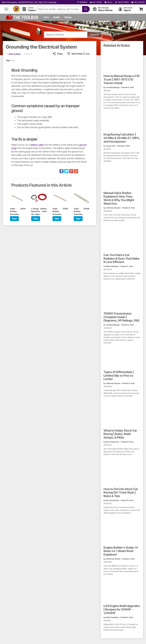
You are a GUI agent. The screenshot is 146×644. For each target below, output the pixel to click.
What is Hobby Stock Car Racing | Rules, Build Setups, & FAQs (120, 434)
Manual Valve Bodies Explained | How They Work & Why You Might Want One (119, 198)
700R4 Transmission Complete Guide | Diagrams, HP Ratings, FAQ (121, 317)
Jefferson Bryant (113, 208)
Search (94, 35)
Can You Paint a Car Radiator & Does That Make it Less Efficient (121, 259)
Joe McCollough (113, 87)
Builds (57, 17)
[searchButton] (85, 9)
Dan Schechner (113, 442)
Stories (68, 17)
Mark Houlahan (112, 266)
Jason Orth (111, 146)
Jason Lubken (15, 54)
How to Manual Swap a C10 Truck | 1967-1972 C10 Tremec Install (122, 80)
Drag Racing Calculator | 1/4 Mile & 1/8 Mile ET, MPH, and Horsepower (122, 138)
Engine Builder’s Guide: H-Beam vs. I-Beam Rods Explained (121, 551)
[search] (59, 9)
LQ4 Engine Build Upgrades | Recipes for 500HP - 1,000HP (122, 609)
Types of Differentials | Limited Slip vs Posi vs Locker (119, 376)
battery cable (37, 145)
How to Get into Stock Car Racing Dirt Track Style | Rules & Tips (121, 493)
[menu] (6, 9)
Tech (46, 17)
